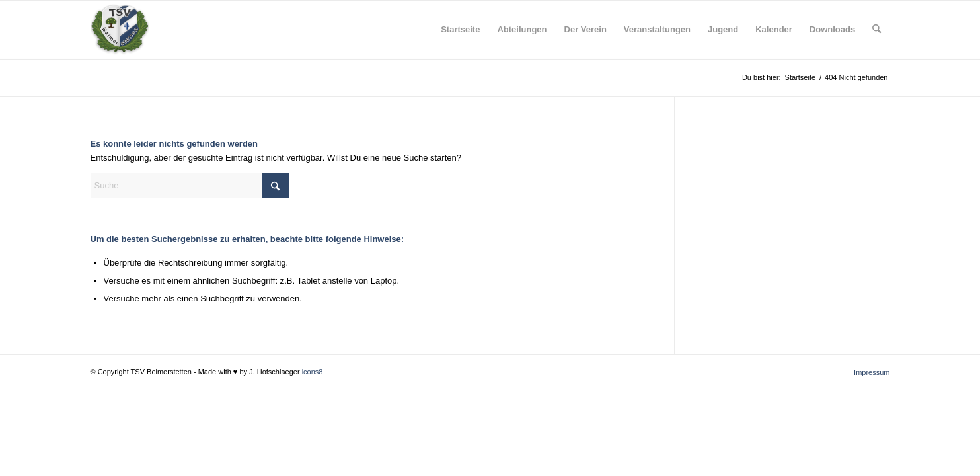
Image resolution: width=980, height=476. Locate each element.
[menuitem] (460, 30)
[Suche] (877, 30)
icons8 (313, 372)
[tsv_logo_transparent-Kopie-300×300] (120, 30)
